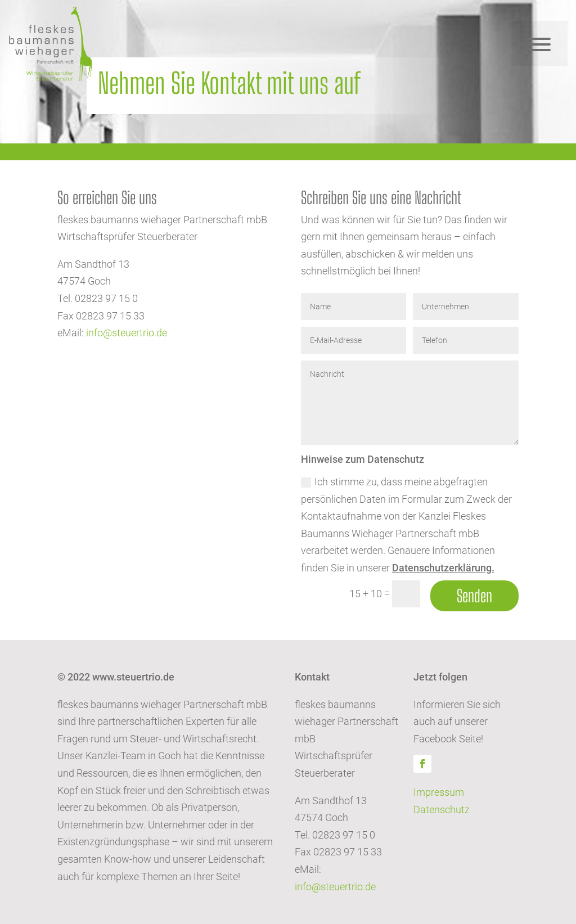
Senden (474, 596)
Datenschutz (442, 810)
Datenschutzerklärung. (443, 568)
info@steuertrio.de (127, 333)
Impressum (439, 792)
